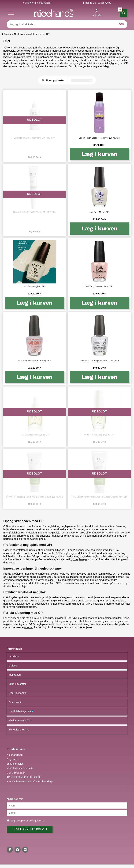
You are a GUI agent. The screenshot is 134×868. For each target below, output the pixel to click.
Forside (8, 34)
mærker (29, 627)
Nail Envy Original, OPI (35, 286)
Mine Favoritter (17, 684)
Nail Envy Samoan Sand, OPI (99, 286)
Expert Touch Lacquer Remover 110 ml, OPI (99, 138)
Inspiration (15, 675)
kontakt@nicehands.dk (20, 768)
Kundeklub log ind (19, 729)
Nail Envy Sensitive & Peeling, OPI (35, 361)
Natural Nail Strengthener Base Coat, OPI (99, 361)
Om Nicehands (17, 693)
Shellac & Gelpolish (20, 720)
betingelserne (37, 820)
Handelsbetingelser (21, 711)
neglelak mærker (104, 532)
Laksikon (14, 656)
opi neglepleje (79, 559)
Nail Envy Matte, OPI (99, 212)
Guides (13, 666)
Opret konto (15, 702)
